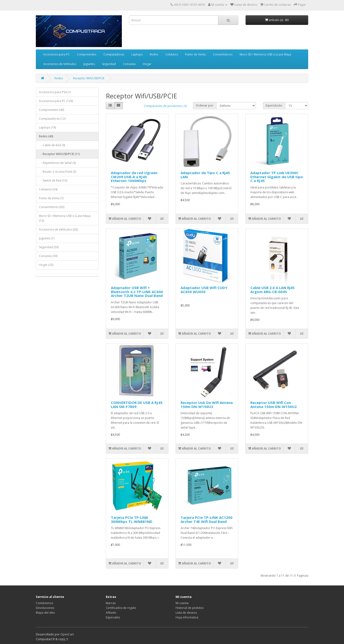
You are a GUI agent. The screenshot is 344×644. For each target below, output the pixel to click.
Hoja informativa (187, 617)
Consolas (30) (48, 256)
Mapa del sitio (45, 613)
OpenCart (67, 634)
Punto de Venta (195, 54)
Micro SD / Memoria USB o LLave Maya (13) (65, 218)
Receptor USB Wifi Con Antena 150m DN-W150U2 (274, 405)
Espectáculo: (274, 105)
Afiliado (111, 613)
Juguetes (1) (47, 238)
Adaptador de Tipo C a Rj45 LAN (205, 175)
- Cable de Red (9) (52, 145)
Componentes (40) (51, 110)
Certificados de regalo (121, 608)
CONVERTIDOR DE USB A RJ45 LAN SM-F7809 (137, 405)
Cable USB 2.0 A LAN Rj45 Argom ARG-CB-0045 (272, 290)
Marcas (111, 603)
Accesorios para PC (56, 54)
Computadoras (114, 54)
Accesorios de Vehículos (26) (58, 229)
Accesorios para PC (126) (56, 101)
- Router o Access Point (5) (58, 172)
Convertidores (223, 54)
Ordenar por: (205, 105)
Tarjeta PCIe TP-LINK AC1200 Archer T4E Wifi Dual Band (207, 519)
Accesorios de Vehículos (60, 64)
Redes (154, 54)
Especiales (113, 617)
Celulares (172, 54)
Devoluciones (45, 608)
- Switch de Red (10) (53, 180)
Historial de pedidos (190, 608)
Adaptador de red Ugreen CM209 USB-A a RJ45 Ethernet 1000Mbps (134, 177)
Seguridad (109, 64)
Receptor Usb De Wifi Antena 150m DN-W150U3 (207, 405)
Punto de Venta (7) (51, 198)
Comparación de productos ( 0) (165, 106)
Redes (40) (46, 136)
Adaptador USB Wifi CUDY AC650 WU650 (204, 290)
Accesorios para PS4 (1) (55, 92)
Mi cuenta (182, 603)
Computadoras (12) (52, 119)
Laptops (137, 54)
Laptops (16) (47, 127)
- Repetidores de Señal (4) (57, 163)
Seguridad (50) (49, 247)
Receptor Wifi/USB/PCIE (89, 78)
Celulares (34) (48, 189)
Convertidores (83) (52, 207)
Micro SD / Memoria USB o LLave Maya (265, 54)
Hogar (147, 64)
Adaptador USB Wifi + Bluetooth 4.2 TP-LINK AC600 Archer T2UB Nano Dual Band (137, 292)
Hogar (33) (46, 265)
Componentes (87, 54)
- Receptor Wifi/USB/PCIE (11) (59, 154)
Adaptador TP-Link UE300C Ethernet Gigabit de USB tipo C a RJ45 (277, 177)
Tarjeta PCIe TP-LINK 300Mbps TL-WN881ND (132, 519)
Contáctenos (44, 603)
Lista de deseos (186, 613)
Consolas (129, 64)
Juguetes (89, 64)
